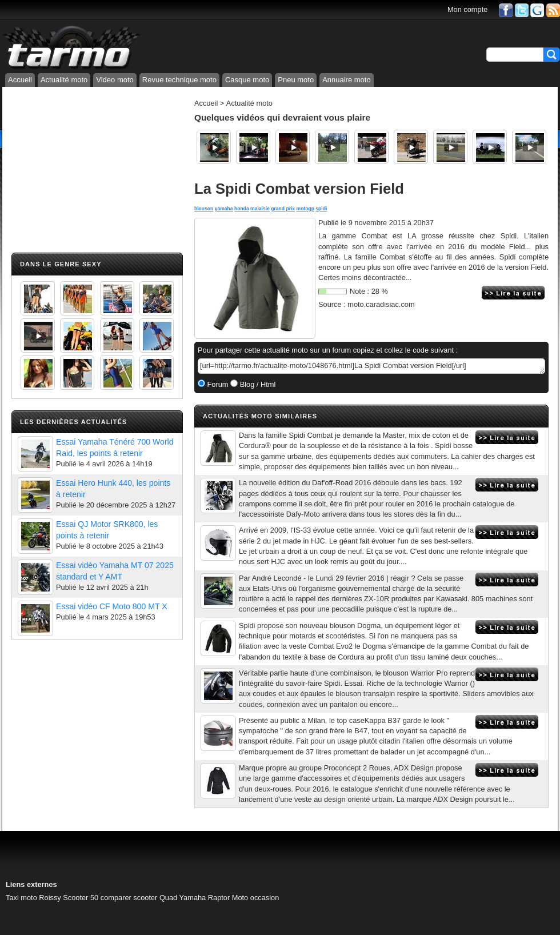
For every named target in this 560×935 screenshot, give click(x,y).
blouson (204, 209)
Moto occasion (256, 898)
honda (242, 209)
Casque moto (247, 80)
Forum (217, 384)
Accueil (20, 80)
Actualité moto (64, 80)
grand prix (283, 209)
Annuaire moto (347, 80)
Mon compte (467, 9)
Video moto (115, 80)
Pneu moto (296, 80)
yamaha (224, 209)
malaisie (260, 209)
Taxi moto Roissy (33, 898)
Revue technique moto (179, 80)
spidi (321, 209)
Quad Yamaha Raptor (195, 898)
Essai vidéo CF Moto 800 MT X (112, 606)
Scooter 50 (81, 898)
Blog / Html (257, 384)
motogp (305, 209)
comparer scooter (129, 898)
